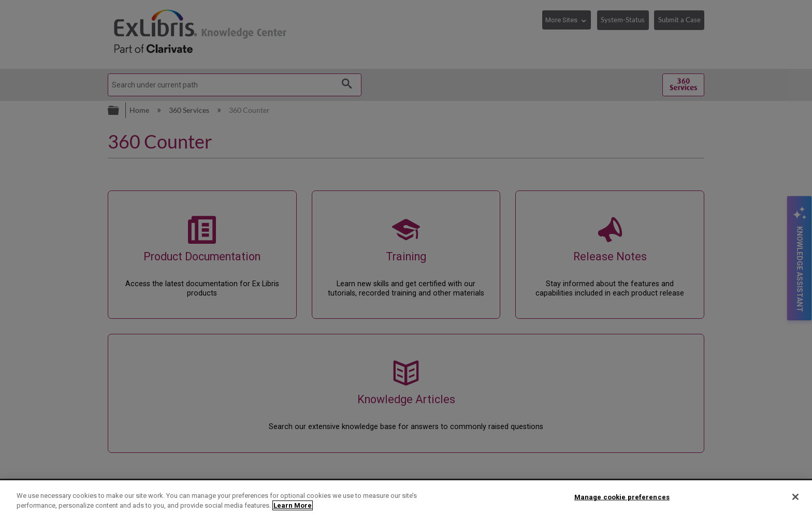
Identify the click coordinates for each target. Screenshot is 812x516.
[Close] (795, 497)
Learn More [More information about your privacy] (293, 505)
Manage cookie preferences (622, 497)
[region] (406, 498)
